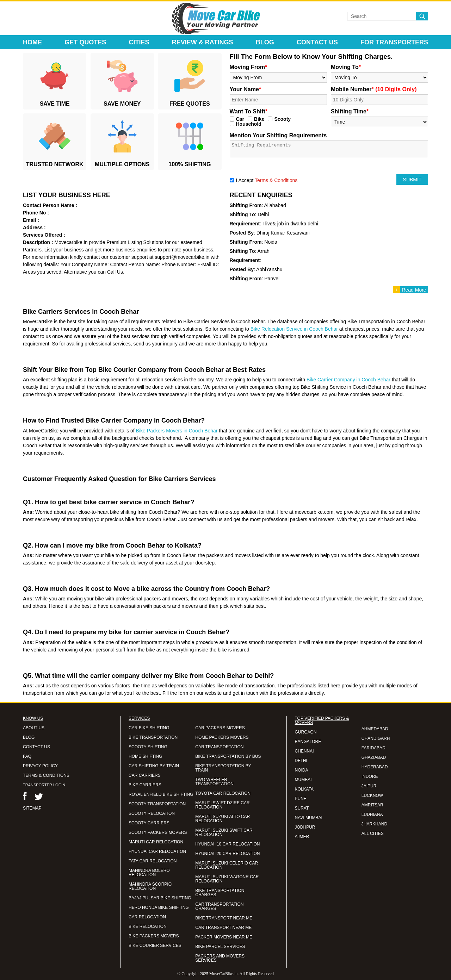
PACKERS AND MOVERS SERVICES (220, 958)
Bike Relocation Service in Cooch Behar (294, 329)
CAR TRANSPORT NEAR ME (223, 928)
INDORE (370, 776)
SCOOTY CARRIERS (149, 823)
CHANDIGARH (376, 738)
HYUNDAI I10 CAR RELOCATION (227, 844)
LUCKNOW (372, 795)
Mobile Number (374, 89)
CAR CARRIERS (145, 775)
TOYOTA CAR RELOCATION (223, 793)
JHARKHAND (374, 824)
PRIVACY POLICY (40, 766)
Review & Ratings (203, 42)
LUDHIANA (372, 814)
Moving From (249, 67)
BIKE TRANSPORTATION (153, 737)
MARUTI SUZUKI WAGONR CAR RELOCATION (227, 879)
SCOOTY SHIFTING (148, 747)
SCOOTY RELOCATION (152, 813)
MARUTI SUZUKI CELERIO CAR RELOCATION (227, 865)
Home (32, 42)
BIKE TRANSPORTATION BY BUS (228, 756)
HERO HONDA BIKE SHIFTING (159, 907)
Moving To (346, 67)
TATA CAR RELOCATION (153, 861)
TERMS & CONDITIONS (46, 775)
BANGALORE (308, 742)
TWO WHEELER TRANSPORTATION (214, 782)
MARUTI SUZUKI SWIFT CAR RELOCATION (224, 832)
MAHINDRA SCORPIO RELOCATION (150, 886)
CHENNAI (304, 751)
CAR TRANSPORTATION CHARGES (219, 906)
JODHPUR (305, 827)
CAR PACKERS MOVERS (220, 728)
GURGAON (306, 732)
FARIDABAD (373, 748)
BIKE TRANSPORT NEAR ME (224, 918)
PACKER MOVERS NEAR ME (224, 937)
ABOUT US (34, 728)
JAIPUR (369, 786)
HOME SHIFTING (145, 756)
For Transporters (394, 42)
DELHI (301, 761)
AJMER (302, 837)
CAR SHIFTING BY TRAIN (154, 766)
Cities (139, 42)
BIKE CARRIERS (145, 785)
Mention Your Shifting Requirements (278, 135)
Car (240, 119)
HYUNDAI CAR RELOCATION (157, 851)
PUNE (301, 799)
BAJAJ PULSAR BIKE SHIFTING (160, 898)
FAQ (27, 756)
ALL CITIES (373, 834)
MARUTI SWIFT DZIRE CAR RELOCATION (222, 805)
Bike (259, 119)
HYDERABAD (375, 767)
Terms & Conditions (276, 180)
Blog (265, 42)
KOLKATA (304, 789)
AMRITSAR (372, 805)
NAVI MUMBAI (309, 818)
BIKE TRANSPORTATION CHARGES (220, 893)
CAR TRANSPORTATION (219, 747)
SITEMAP (32, 808)
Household (249, 124)
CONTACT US (36, 747)
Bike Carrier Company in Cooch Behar (348, 380)
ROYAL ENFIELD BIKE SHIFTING (161, 794)
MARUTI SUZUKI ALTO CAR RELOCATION (223, 819)
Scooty (282, 119)
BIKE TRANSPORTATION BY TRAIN (223, 768)
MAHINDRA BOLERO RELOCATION (149, 873)
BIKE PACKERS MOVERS (154, 936)
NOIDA (302, 770)
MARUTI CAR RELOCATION (156, 842)
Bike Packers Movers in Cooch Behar (177, 431)
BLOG (29, 737)
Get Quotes (85, 42)
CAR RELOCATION (147, 917)
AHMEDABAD (375, 729)
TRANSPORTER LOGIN (44, 785)
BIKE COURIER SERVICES (155, 945)
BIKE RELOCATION (148, 926)
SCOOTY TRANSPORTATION (157, 804)
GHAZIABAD (374, 757)
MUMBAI (303, 780)
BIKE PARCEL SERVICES (220, 947)
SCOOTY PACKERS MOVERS (158, 832)
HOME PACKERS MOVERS (222, 737)
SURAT (302, 808)
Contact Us (317, 42)
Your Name (246, 89)
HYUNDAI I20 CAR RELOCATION (227, 854)
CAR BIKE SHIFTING (149, 728)
